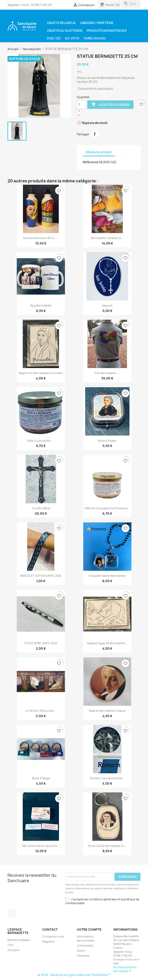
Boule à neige (41, 778)
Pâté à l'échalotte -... (41, 441)
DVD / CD (54, 38)
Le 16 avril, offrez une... (41, 711)
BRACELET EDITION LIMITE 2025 (41, 576)
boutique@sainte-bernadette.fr (125, 969)
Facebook (12, 913)
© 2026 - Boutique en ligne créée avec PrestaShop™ (74, 975)
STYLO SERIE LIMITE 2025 (41, 643)
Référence (91, 162)
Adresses (83, 956)
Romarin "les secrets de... (107, 778)
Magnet (107, 305)
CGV (11, 945)
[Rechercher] (131, 4)
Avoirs (81, 951)
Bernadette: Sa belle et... (107, 238)
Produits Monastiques (107, 31)
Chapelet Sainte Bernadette (107, 576)
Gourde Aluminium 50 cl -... (41, 238)
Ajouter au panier (110, 105)
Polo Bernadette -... (107, 373)
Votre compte (89, 930)
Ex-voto (72, 38)
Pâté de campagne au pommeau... (107, 508)
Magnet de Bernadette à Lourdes (41, 373)
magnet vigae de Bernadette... (107, 643)
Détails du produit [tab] (99, 152)
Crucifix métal (41, 508)
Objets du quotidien (65, 31)
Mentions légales (19, 940)
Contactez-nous (53, 936)
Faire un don (95, 38)
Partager (95, 134)
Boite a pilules (107, 441)
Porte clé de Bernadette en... (107, 846)
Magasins (48, 941)
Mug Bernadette (41, 305)
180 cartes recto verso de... (41, 846)
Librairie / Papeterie (97, 23)
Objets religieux (61, 23)
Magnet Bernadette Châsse (107, 711)
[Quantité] (82, 105)
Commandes (85, 945)
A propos (13, 950)
